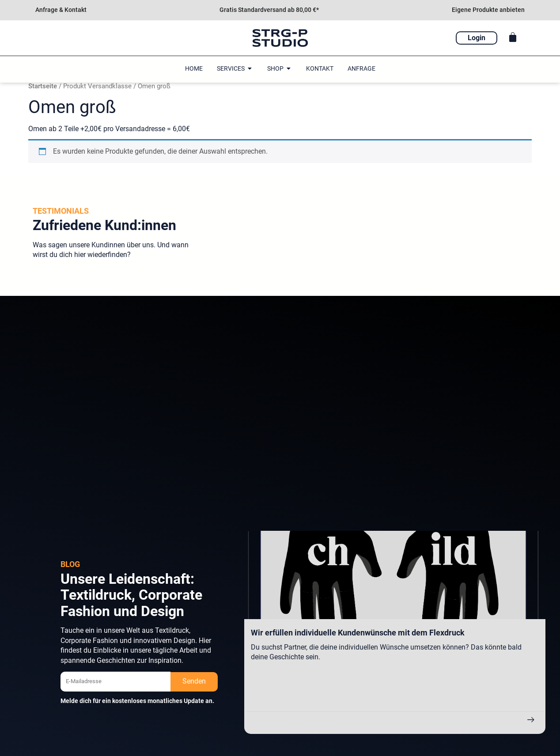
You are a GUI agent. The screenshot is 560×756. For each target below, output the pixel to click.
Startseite (43, 86)
